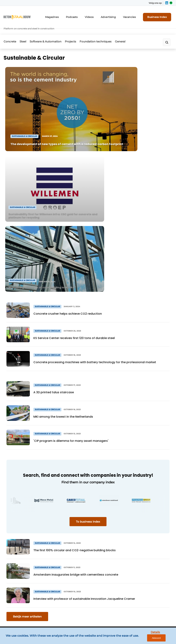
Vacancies (133, 16)
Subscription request (60, 529)
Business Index (159, 16)
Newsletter (54, 536)
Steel (25, 32)
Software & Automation (50, 32)
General (132, 32)
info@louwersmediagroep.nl (147, 540)
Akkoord (163, 639)
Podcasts (81, 16)
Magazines (63, 16)
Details (146, 639)
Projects (77, 32)
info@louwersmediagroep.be (148, 594)
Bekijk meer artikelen (27, 455)
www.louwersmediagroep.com (149, 613)
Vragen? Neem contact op (139, 482)
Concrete (10, 32)
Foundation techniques (105, 32)
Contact (51, 549)
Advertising (114, 16)
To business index (88, 361)
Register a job (55, 543)
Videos (97, 16)
